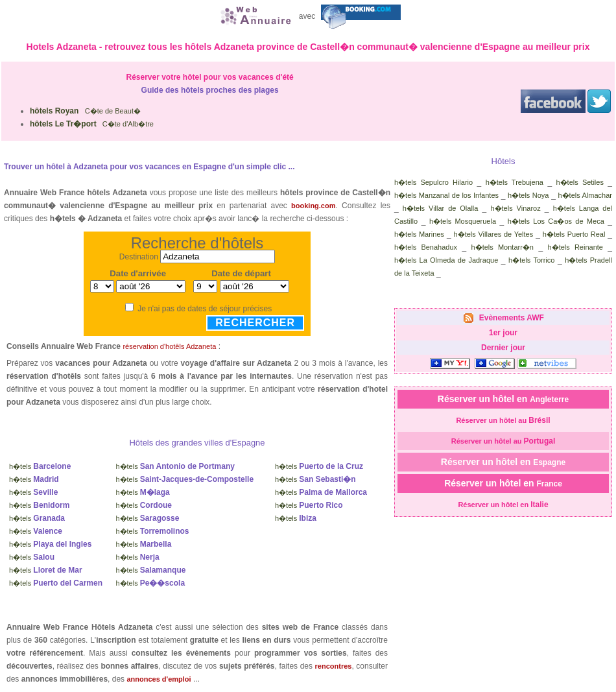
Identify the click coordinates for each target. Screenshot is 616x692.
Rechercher (255, 323)
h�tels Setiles (580, 182)
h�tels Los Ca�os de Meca (556, 221)
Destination (139, 257)
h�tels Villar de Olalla (441, 208)
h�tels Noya (528, 195)
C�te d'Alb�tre (92, 124)
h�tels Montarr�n (503, 247)
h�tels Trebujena (515, 182)
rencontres (334, 666)
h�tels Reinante (575, 247)
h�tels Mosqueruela (463, 221)
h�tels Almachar (586, 195)
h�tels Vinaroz (515, 208)
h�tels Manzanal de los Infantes (446, 195)
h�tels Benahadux (426, 247)
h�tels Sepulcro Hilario (433, 182)
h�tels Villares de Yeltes (494, 234)
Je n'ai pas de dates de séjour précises (205, 309)
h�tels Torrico (531, 260)
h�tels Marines (419, 234)
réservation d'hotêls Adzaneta (169, 346)
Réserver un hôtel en (503, 399)
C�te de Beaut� (85, 111)
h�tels (40, 466)
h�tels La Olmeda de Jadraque (446, 260)
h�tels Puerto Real (574, 234)
